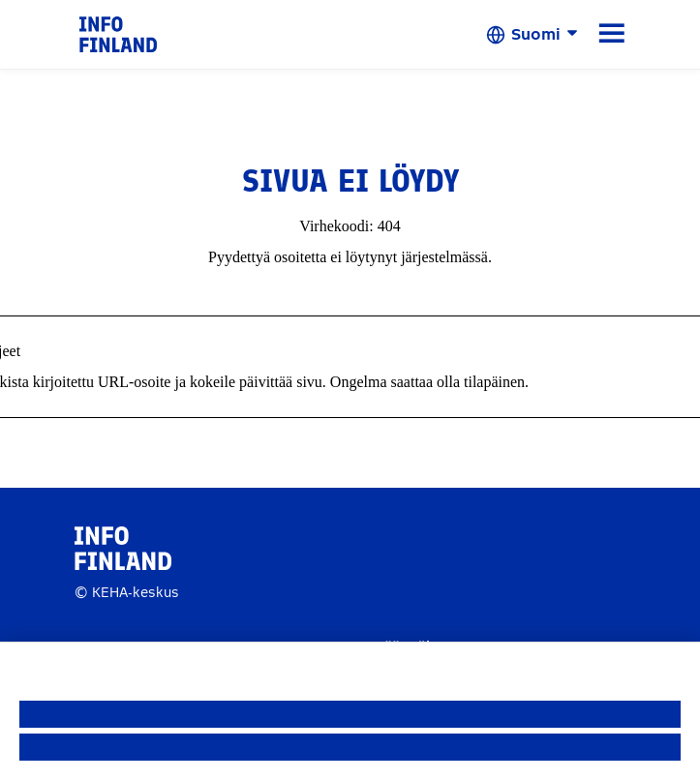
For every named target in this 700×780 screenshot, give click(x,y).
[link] (118, 33)
